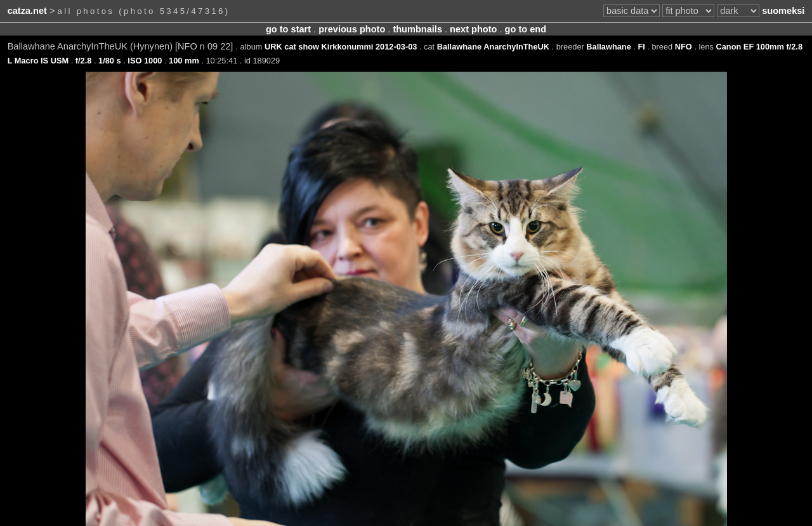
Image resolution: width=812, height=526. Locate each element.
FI (641, 47)
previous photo (352, 29)
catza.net (27, 11)
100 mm (184, 61)
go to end (526, 29)
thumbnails (417, 29)
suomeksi (783, 11)
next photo (473, 29)
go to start (288, 29)
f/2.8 (84, 61)
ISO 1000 (145, 61)
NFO (684, 47)
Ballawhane (608, 47)
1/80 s (110, 61)
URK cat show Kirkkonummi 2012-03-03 (341, 47)
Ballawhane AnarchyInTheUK (493, 47)
